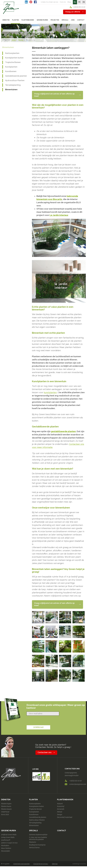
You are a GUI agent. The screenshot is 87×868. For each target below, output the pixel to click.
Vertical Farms (34, 848)
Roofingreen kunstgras (37, 845)
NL (75, 2)
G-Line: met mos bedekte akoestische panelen (38, 838)
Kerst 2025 (5, 815)
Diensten (6, 800)
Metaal (60, 812)
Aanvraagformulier (72, 775)
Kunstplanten (11, 67)
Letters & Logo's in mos (9, 843)
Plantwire (33, 842)
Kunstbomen (11, 71)
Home (14, 40)
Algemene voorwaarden (21, 864)
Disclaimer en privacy (41, 864)
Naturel (60, 804)
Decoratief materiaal (65, 817)
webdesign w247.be (79, 864)
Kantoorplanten (12, 53)
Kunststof (61, 806)
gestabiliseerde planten (63, 431)
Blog (69, 2)
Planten (21, 40)
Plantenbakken (65, 800)
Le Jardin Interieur (59, 215)
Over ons (63, 2)
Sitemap (55, 864)
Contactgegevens (71, 773)
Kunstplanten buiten (14, 58)
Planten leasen (6, 809)
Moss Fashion (6, 848)
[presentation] (44, 721)
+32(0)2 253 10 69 (79, 7)
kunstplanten (50, 392)
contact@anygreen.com (78, 784)
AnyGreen (11, 8)
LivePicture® (6, 840)
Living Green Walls (8, 837)
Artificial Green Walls (9, 835)
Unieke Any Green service (49, 2)
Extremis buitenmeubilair (38, 835)
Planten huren (6, 806)
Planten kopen (6, 804)
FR (79, 2)
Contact (81, 20)
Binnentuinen (11, 90)
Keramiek (61, 809)
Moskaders (5, 846)
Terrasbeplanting (13, 85)
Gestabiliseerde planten (16, 76)
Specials (33, 831)
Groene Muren (8, 831)
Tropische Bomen (13, 62)
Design (60, 815)
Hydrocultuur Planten (15, 80)
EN (84, 2)
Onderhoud (5, 812)
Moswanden (5, 851)
